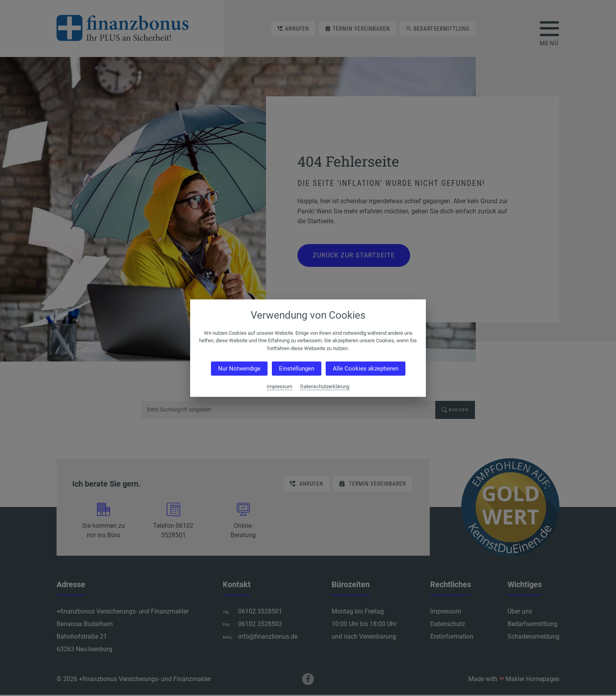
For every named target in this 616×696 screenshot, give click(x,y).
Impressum (280, 387)
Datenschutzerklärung (325, 387)
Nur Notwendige (239, 369)
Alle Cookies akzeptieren (366, 369)
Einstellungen (297, 369)
